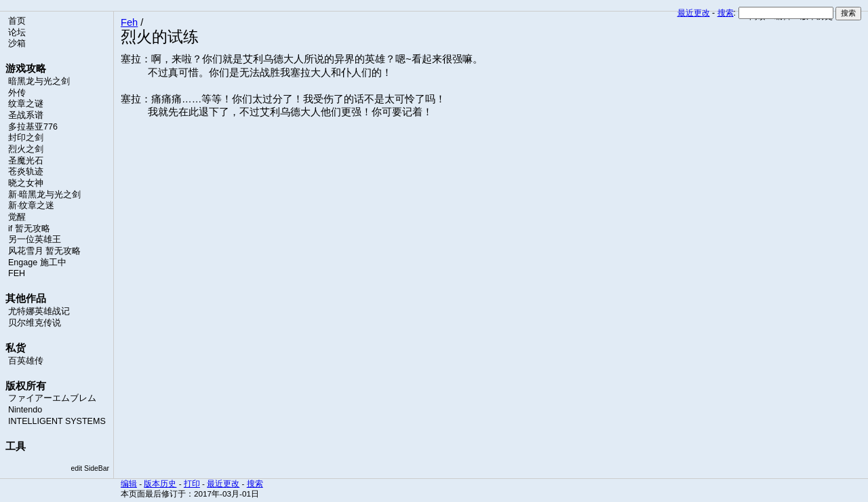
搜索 (726, 13)
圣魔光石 (26, 161)
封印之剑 (26, 138)
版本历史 (160, 483)
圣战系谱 (26, 115)
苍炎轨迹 (26, 172)
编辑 (129, 483)
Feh (129, 22)
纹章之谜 (26, 104)
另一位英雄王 (35, 239)
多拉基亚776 (33, 127)
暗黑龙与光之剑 (39, 81)
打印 (192, 483)
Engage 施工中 (37, 263)
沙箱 (17, 43)
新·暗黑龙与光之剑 (44, 195)
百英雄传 (26, 361)
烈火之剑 (26, 149)
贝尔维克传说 (35, 323)
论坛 (17, 33)
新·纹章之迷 (31, 206)
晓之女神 (26, 183)
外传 (17, 93)
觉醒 (17, 217)
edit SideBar (90, 468)
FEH (17, 273)
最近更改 (694, 13)
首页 (17, 21)
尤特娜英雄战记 (39, 311)
